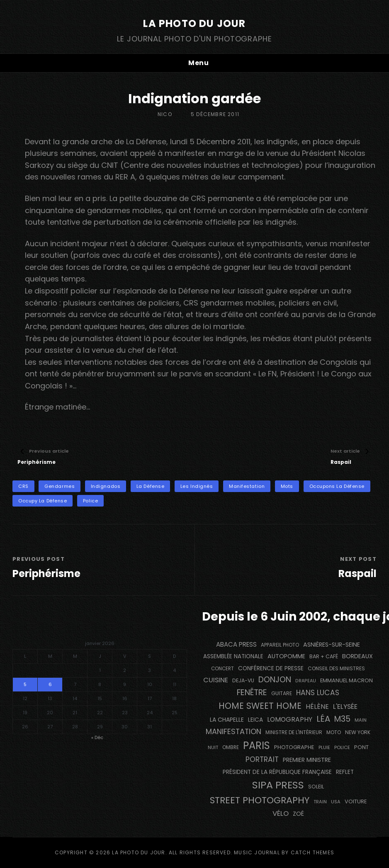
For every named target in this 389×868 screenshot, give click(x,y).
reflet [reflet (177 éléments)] (345, 772)
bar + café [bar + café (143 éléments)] (324, 656)
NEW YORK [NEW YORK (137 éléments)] (358, 732)
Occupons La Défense (337, 486)
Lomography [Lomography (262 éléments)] (290, 719)
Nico (165, 114)
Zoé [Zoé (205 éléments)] (298, 814)
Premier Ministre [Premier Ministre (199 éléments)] (307, 760)
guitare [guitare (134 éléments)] (282, 693)
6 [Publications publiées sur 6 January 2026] (50, 684)
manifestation (247, 486)
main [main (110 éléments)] (361, 720)
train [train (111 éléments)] (320, 802)
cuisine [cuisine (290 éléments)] (216, 680)
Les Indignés (197, 486)
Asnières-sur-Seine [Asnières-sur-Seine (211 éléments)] (332, 645)
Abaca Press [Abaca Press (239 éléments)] (236, 644)
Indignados (106, 486)
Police (90, 501)
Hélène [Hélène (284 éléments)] (317, 707)
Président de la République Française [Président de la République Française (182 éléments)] (277, 772)
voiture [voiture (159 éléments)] (356, 801)
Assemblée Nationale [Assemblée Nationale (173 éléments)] (233, 656)
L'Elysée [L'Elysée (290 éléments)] (345, 707)
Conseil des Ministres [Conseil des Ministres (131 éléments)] (336, 668)
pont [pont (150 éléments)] (361, 747)
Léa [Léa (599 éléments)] (323, 719)
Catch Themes (312, 852)
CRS (23, 486)
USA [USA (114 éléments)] (336, 802)
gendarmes (60, 486)
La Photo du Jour (194, 23)
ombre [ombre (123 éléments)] (231, 747)
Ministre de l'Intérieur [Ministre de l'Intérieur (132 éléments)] (294, 732)
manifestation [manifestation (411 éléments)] (233, 731)
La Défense (151, 486)
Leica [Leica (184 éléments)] (255, 720)
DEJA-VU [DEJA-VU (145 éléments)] (243, 680)
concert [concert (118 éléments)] (222, 669)
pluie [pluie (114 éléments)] (324, 747)
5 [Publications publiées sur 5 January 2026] (25, 684)
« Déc (97, 737)
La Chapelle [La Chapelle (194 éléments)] (227, 720)
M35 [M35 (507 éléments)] (342, 719)
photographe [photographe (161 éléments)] (294, 747)
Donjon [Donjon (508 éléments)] (275, 680)
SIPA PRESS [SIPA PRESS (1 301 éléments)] (278, 785)
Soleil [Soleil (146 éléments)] (316, 787)
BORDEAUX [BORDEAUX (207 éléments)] (357, 656)
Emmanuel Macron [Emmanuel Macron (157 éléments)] (346, 680)
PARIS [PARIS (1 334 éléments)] (256, 746)
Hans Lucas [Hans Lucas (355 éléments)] (318, 693)
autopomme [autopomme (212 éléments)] (286, 656)
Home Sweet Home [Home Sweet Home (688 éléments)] (260, 706)
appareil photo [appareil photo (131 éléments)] (280, 645)
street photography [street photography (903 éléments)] (260, 800)
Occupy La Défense (43, 501)
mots (287, 486)
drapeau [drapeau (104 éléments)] (306, 681)
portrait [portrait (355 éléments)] (262, 759)
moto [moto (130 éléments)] (334, 732)
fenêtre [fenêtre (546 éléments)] (252, 692)
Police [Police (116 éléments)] (342, 747)
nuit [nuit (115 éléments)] (213, 747)
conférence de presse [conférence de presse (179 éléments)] (271, 668)
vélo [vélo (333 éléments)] (281, 813)
